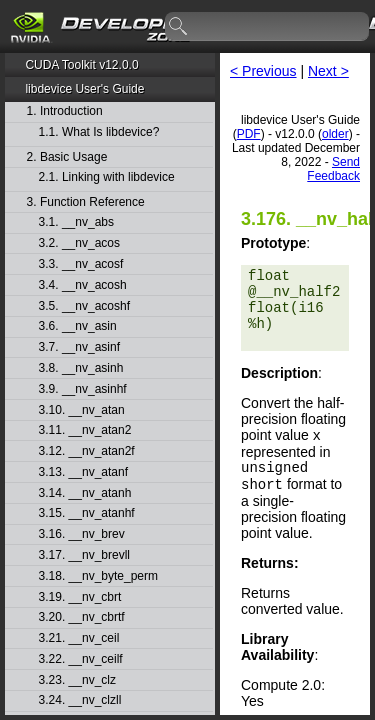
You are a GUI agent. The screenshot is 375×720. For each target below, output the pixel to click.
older (335, 134)
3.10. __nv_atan (82, 410)
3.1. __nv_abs (76, 222)
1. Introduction (65, 111)
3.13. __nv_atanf (83, 472)
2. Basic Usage (67, 157)
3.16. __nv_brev (82, 534)
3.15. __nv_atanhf (87, 513)
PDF (249, 134)
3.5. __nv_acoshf (84, 306)
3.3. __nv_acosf (81, 264)
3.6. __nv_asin (78, 326)
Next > (328, 71)
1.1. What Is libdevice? (99, 132)
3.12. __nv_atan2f (87, 451)
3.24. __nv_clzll (80, 700)
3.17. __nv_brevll (84, 555)
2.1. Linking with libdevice (107, 177)
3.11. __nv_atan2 (85, 430)
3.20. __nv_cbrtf (82, 617)
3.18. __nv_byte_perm (98, 576)
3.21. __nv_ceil (79, 638)
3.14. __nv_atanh (85, 493)
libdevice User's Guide (84, 89)
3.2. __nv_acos (79, 243)
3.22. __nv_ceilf (81, 659)
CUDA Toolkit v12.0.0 (81, 65)
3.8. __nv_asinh (81, 368)
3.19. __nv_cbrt (80, 597)
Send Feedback (333, 169)
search (179, 27)
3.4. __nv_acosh (83, 285)
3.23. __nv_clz (77, 680)
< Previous (263, 71)
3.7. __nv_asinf (79, 347)
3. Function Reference (86, 202)
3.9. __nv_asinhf (83, 389)
